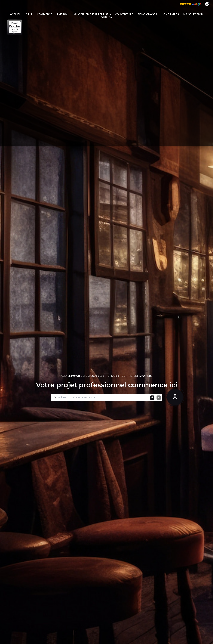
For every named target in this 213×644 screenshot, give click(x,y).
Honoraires (170, 14)
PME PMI (62, 14)
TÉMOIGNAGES (147, 14)
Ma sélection (193, 14)
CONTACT (108, 17)
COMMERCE (45, 14)
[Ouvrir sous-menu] (111, 14)
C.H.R (29, 14)
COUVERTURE (124, 14)
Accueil (16, 14)
